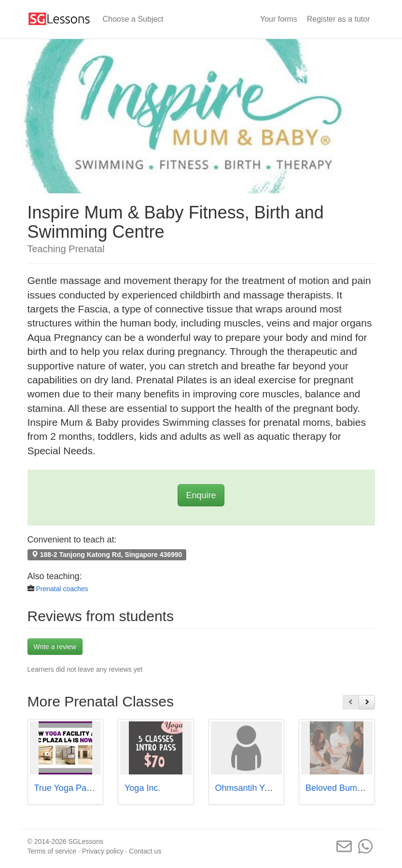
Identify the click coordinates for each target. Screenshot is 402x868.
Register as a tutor (339, 19)
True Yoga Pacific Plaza (80, 788)
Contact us (145, 851)
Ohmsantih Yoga (247, 788)
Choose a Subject (133, 19)
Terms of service (52, 851)
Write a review (55, 647)
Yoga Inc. (142, 788)
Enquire (201, 495)
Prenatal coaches (62, 589)
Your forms (279, 19)
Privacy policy (103, 851)
